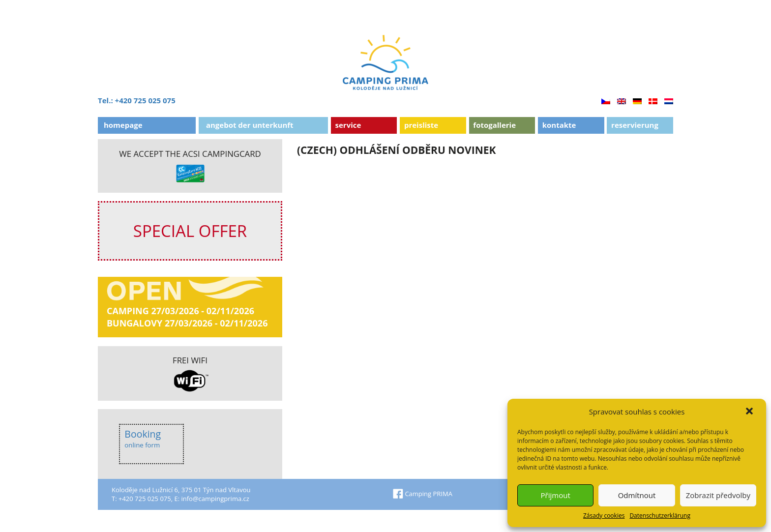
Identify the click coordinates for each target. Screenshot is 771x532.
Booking (143, 438)
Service (348, 125)
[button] (750, 412)
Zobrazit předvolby (718, 495)
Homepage (123, 125)
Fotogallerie (494, 125)
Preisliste (421, 125)
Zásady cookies (604, 516)
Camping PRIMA (423, 494)
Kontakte (559, 125)
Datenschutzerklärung (660, 516)
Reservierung (635, 125)
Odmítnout (637, 495)
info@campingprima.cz (215, 499)
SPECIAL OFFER (190, 231)
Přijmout (556, 495)
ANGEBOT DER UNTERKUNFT (250, 125)
